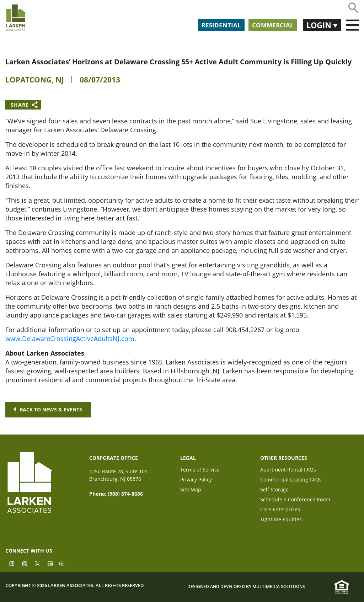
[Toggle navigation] (352, 25)
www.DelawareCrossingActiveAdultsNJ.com (70, 339)
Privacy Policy (196, 480)
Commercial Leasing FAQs (291, 480)
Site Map (191, 490)
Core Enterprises (280, 510)
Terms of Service (200, 470)
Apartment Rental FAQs (288, 470)
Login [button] (320, 25)
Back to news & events (48, 409)
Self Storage (274, 490)
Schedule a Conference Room (295, 500)
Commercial (273, 25)
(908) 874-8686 (125, 494)
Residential (221, 25)
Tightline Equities (281, 520)
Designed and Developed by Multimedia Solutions (246, 587)
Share (20, 105)
